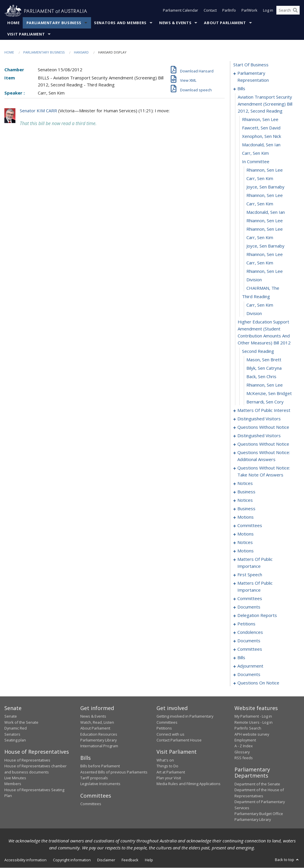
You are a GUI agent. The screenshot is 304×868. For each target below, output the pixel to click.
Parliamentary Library (98, 740)
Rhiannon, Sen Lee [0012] (265, 170)
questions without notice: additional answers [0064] (264, 456)
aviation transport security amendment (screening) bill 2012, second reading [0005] (265, 104)
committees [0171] (250, 649)
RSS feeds (244, 758)
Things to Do (167, 766)
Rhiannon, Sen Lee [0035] (265, 385)
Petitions (164, 728)
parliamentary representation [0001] (253, 77)
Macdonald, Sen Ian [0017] (266, 212)
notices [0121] (245, 542)
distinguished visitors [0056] (259, 436)
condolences (250, 632)
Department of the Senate (257, 784)
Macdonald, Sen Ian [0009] (261, 145)
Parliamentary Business (54, 23)
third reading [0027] (256, 297)
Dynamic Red (16, 728)
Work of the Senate (21, 722)
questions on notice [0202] (258, 683)
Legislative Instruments (100, 784)
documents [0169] (249, 641)
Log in (268, 11)
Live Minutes (15, 778)
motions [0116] (246, 534)
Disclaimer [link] (106, 860)
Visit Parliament (26, 34)
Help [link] (149, 860)
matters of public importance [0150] (255, 587)
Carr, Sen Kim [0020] (260, 238)
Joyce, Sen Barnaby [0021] (265, 246)
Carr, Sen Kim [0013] (260, 179)
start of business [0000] (251, 65)
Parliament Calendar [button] (181, 11)
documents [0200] (249, 675)
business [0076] (246, 492)
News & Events (175, 23)
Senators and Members (120, 23)
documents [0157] (249, 607)
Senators (12, 734)
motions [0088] (246, 517)
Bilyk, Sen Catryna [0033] (264, 368)
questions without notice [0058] (263, 444)
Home (14, 23)
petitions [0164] (246, 624)
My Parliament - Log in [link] (253, 716)
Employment (245, 740)
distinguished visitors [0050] (259, 419)
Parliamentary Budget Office (259, 814)
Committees (91, 804)
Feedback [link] (130, 860)
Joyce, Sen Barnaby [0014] (265, 187)
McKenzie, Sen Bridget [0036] (269, 394)
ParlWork (249, 11)
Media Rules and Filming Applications (189, 784)
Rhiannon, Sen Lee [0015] (265, 195)
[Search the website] (288, 11)
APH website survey (252, 734)
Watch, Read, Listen (97, 722)
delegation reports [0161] (257, 616)
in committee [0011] (256, 162)
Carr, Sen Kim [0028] (260, 305)
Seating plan (15, 740)
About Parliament (225, 23)
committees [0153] (250, 599)
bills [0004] (241, 89)
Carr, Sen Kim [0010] (255, 153)
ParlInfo (229, 11)
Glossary (242, 752)
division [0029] (254, 314)
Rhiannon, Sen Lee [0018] (265, 221)
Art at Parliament (171, 772)
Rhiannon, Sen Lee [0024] (265, 271)
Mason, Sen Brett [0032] (264, 360)
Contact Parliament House (179, 740)
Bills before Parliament (100, 766)
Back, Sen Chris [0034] (261, 377)
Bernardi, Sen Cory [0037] (265, 402)
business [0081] (246, 509)
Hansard (81, 53)
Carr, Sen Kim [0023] (260, 263)
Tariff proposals (94, 778)
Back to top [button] (287, 860)
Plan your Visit (169, 778)
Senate (11, 716)
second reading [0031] (258, 351)
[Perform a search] (295, 11)
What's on (165, 760)
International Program (99, 746)
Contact (210, 11)
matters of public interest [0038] (264, 410)
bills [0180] (241, 658)
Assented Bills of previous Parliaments (114, 772)
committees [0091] (250, 526)
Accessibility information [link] (25, 860)
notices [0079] (245, 500)
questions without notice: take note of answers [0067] (264, 472)
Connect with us (170, 734)
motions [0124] (246, 551)
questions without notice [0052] (263, 427)
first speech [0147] (250, 575)
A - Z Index (244, 746)
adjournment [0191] (250, 666)
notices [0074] (245, 483)
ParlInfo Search (248, 728)
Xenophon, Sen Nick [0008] (262, 136)
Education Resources (99, 734)
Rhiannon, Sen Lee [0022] (265, 255)
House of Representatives (27, 760)
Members (13, 784)
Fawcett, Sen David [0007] (261, 128)
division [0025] (254, 280)
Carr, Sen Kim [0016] (260, 204)
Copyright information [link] (72, 860)
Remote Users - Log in (254, 722)
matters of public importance (255, 563)
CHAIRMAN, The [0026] (263, 288)
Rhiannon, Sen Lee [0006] (260, 120)
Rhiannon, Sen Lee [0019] (265, 229)
